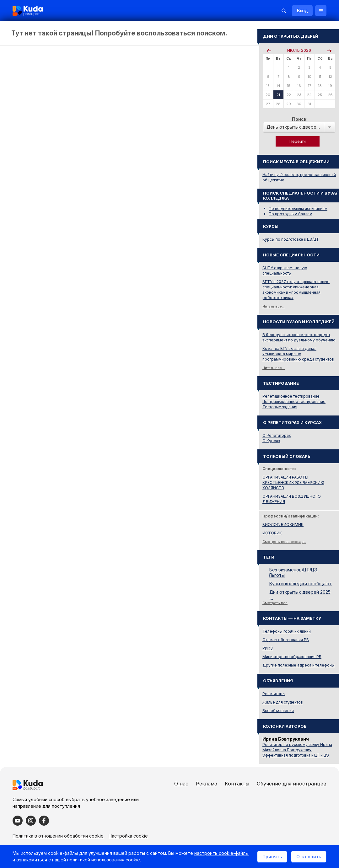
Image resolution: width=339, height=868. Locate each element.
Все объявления (278, 711)
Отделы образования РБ (286, 640)
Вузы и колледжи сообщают (301, 584)
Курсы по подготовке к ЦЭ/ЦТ (291, 239)
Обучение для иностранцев (292, 784)
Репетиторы (274, 694)
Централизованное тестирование (294, 402)
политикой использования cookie (104, 860)
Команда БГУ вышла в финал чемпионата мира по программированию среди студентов (298, 354)
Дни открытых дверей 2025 (300, 592)
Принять (272, 857)
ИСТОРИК (272, 533)
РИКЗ (268, 648)
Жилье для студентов (283, 702)
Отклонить (309, 857)
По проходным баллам (291, 214)
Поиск (299, 119)
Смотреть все (275, 603)
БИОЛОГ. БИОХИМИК (283, 525)
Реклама (207, 784)
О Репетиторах (277, 435)
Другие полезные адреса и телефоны (299, 665)
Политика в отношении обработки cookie (58, 836)
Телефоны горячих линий (287, 631)
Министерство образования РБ (292, 657)
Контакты (237, 784)
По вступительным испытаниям (298, 209)
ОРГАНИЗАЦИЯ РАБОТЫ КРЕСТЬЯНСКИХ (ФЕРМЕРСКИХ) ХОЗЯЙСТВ (293, 482)
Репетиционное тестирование (291, 396)
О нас (181, 784)
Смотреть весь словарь (284, 542)
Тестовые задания (280, 407)
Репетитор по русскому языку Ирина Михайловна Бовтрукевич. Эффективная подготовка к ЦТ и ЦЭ (297, 750)
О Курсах (271, 441)
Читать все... (274, 306)
